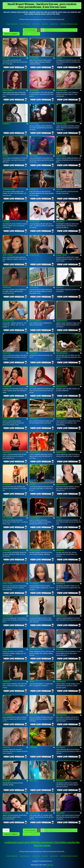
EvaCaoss (6, 222)
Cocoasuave (34, 584)
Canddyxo (33, 747)
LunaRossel (7, 386)
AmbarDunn (61, 584)
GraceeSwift (34, 90)
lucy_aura (6, 58)
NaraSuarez (7, 484)
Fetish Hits (50, 865)
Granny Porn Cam (25, 24)
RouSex (5, 156)
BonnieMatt (60, 813)
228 (34, 34)
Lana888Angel (61, 90)
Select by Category (11, 34)
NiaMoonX (33, 715)
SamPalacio (34, 156)
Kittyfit (32, 681)
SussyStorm (34, 287)
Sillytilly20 (33, 353)
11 (25, 34)
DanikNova (7, 452)
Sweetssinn (7, 353)
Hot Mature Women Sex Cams (69, 24)
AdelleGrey (33, 419)
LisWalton (6, 124)
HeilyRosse (7, 287)
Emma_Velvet (8, 584)
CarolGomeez (8, 616)
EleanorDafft (61, 781)
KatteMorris (34, 189)
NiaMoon (33, 386)
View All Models (30, 30)
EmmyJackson (62, 386)
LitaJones (6, 747)
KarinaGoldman (62, 353)
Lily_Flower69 (8, 518)
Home (6, 30)
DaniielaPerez (8, 715)
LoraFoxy (6, 649)
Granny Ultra (36, 24)
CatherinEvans (62, 616)
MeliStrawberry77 (36, 649)
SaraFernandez (62, 484)
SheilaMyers (61, 747)
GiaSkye (32, 484)
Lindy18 (59, 189)
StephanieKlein (62, 321)
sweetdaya (7, 550)
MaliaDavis (60, 550)
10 (75, 30)
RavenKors (60, 222)
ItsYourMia (7, 781)
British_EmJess (35, 321)
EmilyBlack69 (34, 222)
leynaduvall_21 (35, 518)
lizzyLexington (8, 90)
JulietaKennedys (9, 189)
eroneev (59, 58)
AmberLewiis (61, 681)
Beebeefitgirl (34, 58)
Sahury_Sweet (35, 550)
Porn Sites (45, 24)
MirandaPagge (61, 124)
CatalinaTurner (35, 452)
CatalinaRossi (35, 813)
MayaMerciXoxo (8, 321)
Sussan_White (61, 255)
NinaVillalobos (61, 715)
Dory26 (59, 518)
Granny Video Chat (12, 24)
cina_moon (33, 781)
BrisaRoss (6, 813)
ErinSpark (60, 649)
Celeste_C (60, 287)
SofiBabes (6, 681)
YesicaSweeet (61, 419)
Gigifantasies (61, 156)
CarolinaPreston (9, 419)
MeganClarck (61, 452)
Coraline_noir (34, 255)
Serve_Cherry (8, 255)
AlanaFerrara (34, 616)
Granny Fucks (54, 24)
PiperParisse (34, 124)
